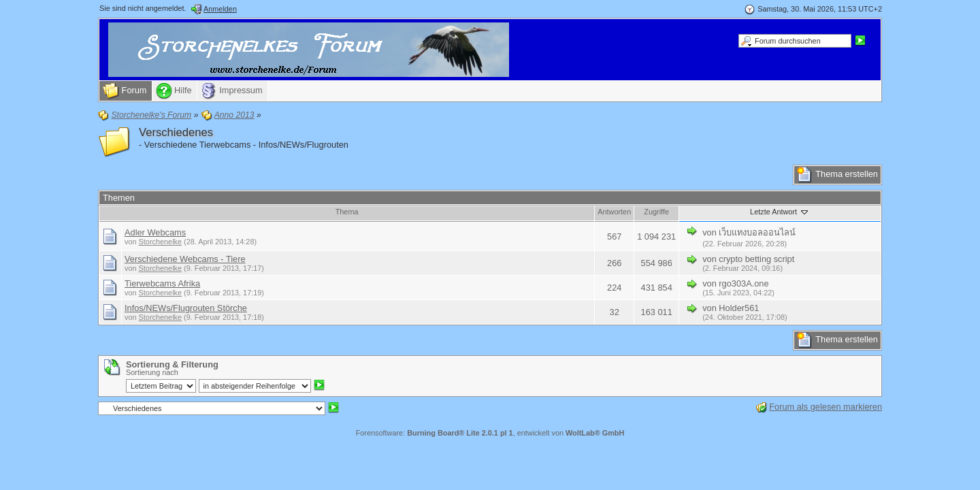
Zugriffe (656, 212)
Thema (347, 212)
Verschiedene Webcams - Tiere (185, 259)
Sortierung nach (152, 372)
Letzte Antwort (780, 212)
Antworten (614, 212)
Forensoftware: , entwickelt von (490, 433)
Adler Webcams (155, 232)
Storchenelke (160, 242)
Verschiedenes (176, 132)
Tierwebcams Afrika (162, 283)
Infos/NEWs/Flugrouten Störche (186, 308)
